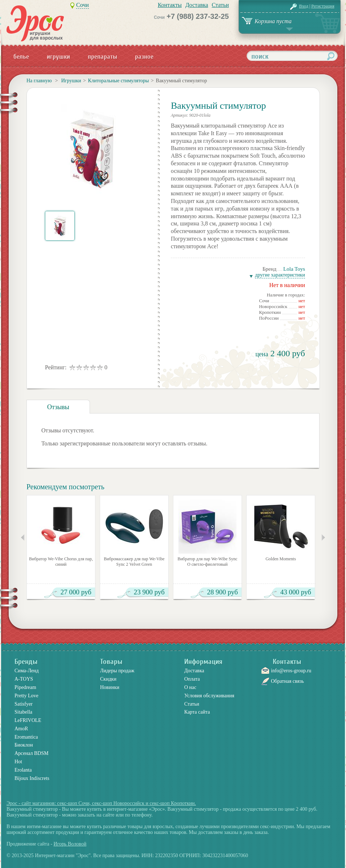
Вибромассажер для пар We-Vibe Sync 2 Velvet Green (134, 562)
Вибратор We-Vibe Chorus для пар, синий (61, 562)
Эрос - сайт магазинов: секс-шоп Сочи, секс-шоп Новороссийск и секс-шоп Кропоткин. (101, 803)
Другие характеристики (280, 275)
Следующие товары (323, 537)
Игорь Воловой (70, 844)
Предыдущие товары (23, 537)
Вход (304, 6)
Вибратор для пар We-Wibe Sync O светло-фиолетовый (207, 562)
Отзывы (58, 407)
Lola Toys (294, 269)
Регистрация (323, 6)
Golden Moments (281, 559)
